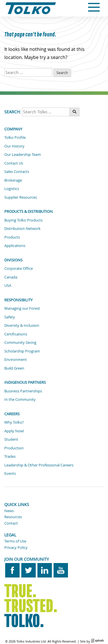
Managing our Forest (22, 308)
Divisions (13, 260)
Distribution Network (22, 228)
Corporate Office (19, 268)
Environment (16, 359)
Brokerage (13, 180)
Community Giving (20, 342)
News (9, 511)
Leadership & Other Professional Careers (39, 465)
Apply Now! (14, 431)
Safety (10, 317)
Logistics (12, 189)
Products (12, 237)
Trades (10, 456)
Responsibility (18, 300)
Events (10, 473)
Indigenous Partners (25, 382)
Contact (11, 523)
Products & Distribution (29, 211)
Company (13, 129)
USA (8, 285)
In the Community (20, 399)
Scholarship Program (22, 351)
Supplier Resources (21, 197)
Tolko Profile (15, 137)
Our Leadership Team (23, 154)
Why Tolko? (14, 422)
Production (14, 448)
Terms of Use (15, 541)
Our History (14, 146)
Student (11, 439)
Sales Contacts (17, 171)
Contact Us (14, 163)
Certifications (16, 334)
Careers (12, 414)
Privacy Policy (16, 547)
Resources (13, 517)
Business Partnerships (23, 391)
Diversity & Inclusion (22, 325)
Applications (15, 246)
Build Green (14, 368)
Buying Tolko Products (23, 220)
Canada (11, 277)
